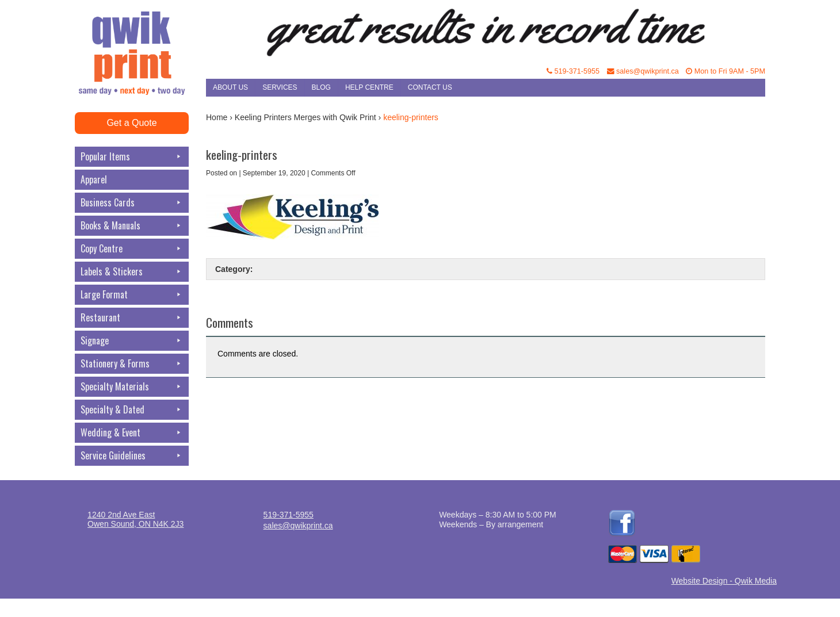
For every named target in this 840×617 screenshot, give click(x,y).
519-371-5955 (573, 71)
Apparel (94, 179)
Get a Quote (131, 123)
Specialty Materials (132, 387)
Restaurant (132, 318)
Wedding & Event (132, 433)
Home (217, 117)
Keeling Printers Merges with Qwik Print (306, 117)
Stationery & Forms (132, 364)
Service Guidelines (132, 456)
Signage (132, 341)
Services (280, 87)
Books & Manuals (132, 226)
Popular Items (132, 157)
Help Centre (369, 87)
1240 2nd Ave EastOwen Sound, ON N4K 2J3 (135, 519)
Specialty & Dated (132, 410)
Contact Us (430, 87)
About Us (230, 87)
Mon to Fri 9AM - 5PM (726, 71)
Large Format (132, 295)
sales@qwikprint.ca (643, 71)
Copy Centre (132, 249)
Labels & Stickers (132, 272)
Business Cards (132, 203)
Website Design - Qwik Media (724, 581)
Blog (321, 87)
